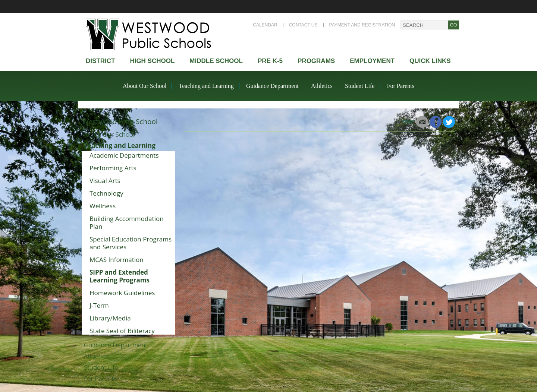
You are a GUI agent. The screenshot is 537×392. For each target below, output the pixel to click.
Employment (372, 61)
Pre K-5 (270, 61)
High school (152, 61)
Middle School (216, 61)
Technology (106, 193)
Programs (316, 61)
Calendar (265, 25)
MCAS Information (117, 260)
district (100, 61)
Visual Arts (105, 181)
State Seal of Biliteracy (122, 331)
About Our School (145, 86)
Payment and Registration (362, 25)
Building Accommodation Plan (127, 222)
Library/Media (110, 318)
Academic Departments (124, 155)
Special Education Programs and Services (131, 243)
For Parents (401, 86)
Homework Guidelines (122, 293)
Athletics (322, 86)
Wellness (103, 206)
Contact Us (303, 25)
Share (409, 122)
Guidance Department (272, 86)
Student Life (360, 86)
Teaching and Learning (206, 86)
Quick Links (430, 61)
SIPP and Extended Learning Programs (120, 276)
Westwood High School (120, 121)
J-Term (99, 305)
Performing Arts (113, 168)
